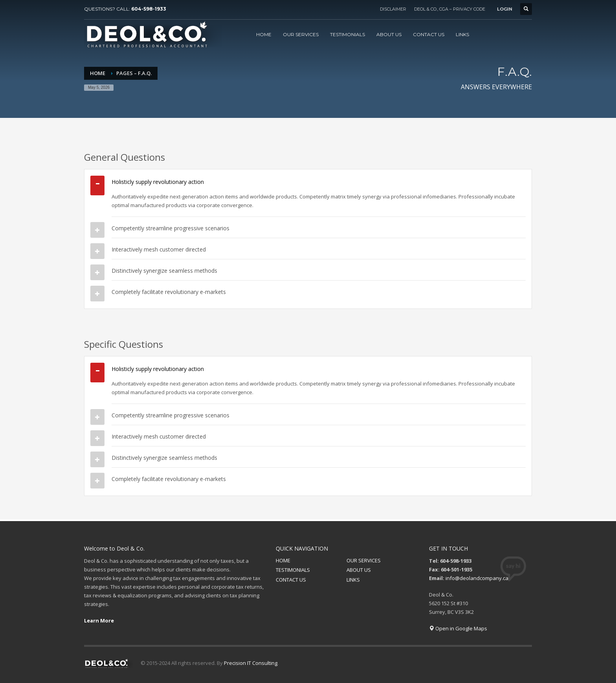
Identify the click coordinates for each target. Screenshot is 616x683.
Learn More (99, 621)
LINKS (353, 580)
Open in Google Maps (458, 628)
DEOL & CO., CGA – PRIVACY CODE (450, 9)
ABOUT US (359, 570)
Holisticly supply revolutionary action (158, 182)
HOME (283, 560)
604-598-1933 (149, 9)
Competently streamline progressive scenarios (170, 228)
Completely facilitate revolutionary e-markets (169, 292)
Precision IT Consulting (251, 663)
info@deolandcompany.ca (477, 578)
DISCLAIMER (393, 9)
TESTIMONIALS (293, 570)
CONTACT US (291, 580)
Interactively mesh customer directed (159, 249)
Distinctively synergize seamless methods (164, 271)
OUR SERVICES (364, 560)
